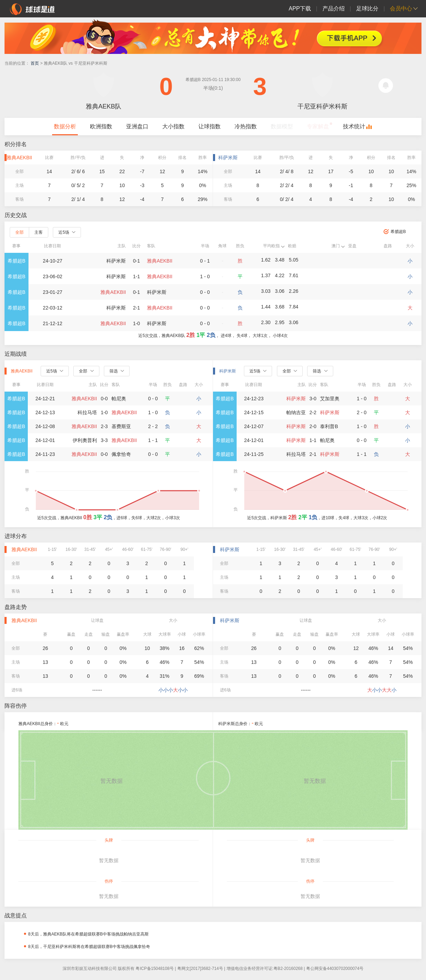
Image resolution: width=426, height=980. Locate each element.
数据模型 (282, 126)
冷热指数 (246, 126)
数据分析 (65, 126)
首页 (35, 63)
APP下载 (300, 9)
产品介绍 (334, 9)
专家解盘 (318, 126)
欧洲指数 (101, 126)
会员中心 (401, 9)
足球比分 (367, 9)
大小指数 (173, 126)
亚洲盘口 (137, 126)
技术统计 (354, 126)
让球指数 (210, 126)
